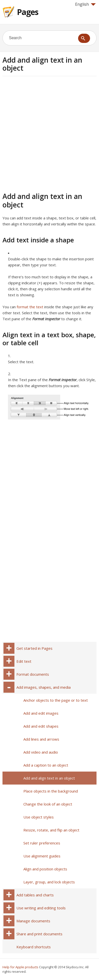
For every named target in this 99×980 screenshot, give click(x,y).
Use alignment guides (42, 856)
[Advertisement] (49, 133)
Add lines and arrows (41, 739)
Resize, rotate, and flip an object (51, 830)
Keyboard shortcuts (34, 947)
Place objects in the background (51, 791)
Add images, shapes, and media (44, 687)
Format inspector (46, 319)
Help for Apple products (20, 967)
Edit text (24, 661)
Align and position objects (45, 869)
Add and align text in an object (49, 778)
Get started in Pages (34, 648)
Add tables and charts (35, 895)
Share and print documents (39, 934)
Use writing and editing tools (41, 908)
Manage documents (33, 921)
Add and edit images (41, 713)
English (85, 4)
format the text (30, 307)
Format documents (33, 674)
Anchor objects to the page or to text (56, 700)
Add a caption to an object (46, 765)
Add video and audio (41, 752)
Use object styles (39, 817)
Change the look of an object (48, 804)
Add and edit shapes (41, 726)
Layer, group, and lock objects (49, 882)
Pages (28, 12)
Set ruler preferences (42, 843)
